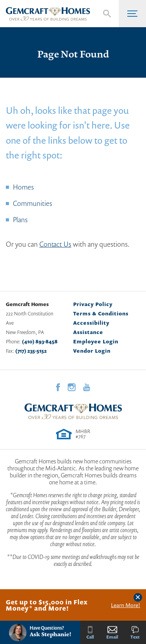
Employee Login (96, 341)
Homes (23, 187)
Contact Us (55, 244)
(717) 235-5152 (31, 351)
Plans (20, 219)
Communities (33, 203)
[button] (107, 14)
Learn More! (126, 605)
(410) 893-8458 (40, 341)
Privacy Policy (93, 304)
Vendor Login (92, 351)
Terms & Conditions (101, 313)
